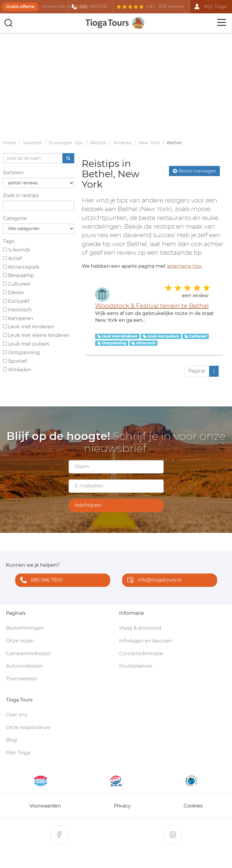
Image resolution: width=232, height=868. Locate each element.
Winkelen (17, 370)
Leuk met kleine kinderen (36, 335)
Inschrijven (88, 505)
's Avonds (17, 250)
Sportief (15, 361)
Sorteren (13, 173)
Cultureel (17, 284)
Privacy (122, 806)
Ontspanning (21, 353)
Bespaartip (18, 275)
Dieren (14, 293)
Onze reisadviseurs (28, 727)
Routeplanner (136, 666)
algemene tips (184, 266)
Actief (12, 258)
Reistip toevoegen (194, 171)
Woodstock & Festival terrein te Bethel (152, 306)
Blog (11, 740)
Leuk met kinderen (29, 327)
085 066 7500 (40, 580)
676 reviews (171, 7)
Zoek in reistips (21, 195)
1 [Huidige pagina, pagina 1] (214, 371)
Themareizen (22, 679)
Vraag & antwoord (140, 628)
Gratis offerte (20, 7)
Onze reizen (20, 641)
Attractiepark (21, 267)
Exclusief (16, 301)
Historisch (17, 310)
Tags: (9, 241)
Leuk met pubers (26, 344)
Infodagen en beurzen (146, 641)
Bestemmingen (25, 628)
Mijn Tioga (18, 753)
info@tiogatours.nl (153, 580)
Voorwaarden (45, 806)
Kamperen (18, 318)
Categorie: (15, 218)
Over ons (16, 715)
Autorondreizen (25, 666)
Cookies (193, 806)
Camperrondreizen (29, 654)
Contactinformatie (141, 654)
